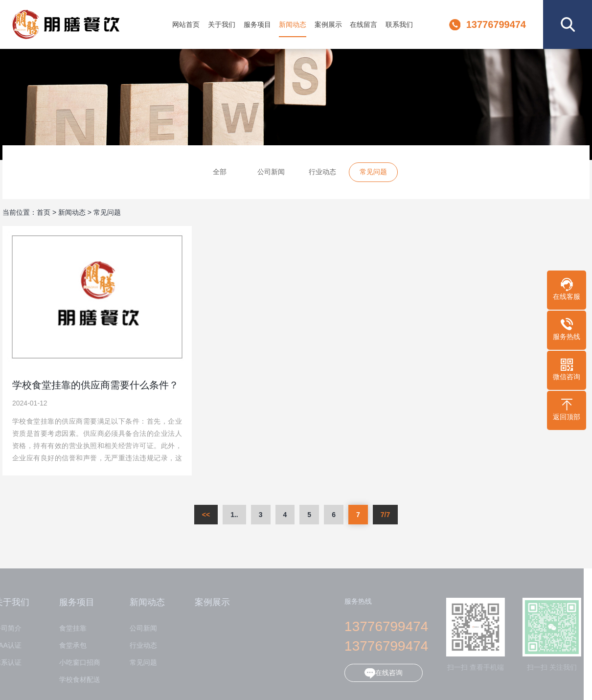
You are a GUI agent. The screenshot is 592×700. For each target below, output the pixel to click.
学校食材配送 (74, 680)
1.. (234, 515)
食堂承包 (67, 645)
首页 (44, 212)
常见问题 (373, 172)
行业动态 (322, 172)
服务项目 (257, 24)
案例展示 (328, 24)
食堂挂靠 (67, 628)
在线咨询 (378, 673)
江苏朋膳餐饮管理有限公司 (74, 24)
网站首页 (186, 24)
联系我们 (399, 24)
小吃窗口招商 (74, 663)
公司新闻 (271, 172)
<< (206, 515)
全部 (220, 172)
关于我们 (222, 24)
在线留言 (364, 24)
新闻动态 (293, 24)
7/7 (385, 515)
